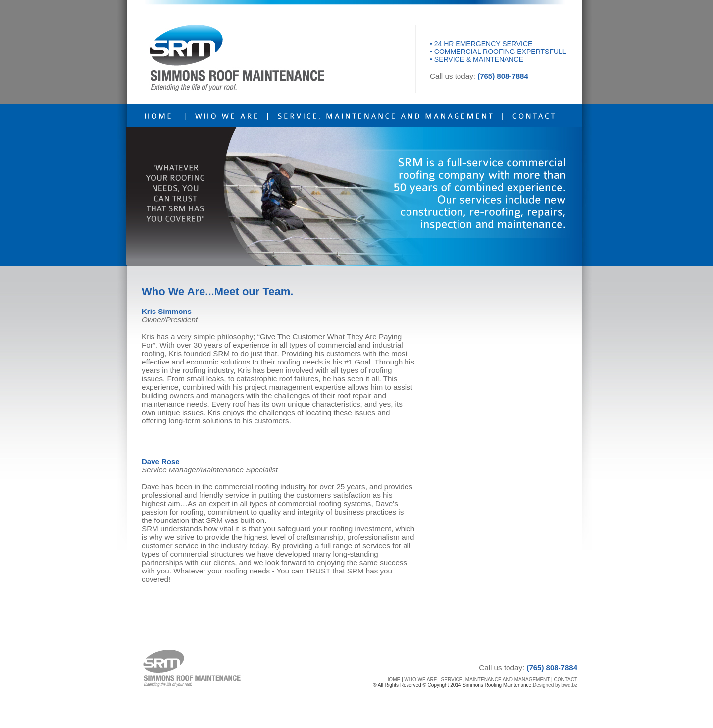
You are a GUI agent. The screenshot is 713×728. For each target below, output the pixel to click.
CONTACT (565, 680)
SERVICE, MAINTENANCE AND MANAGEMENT (496, 680)
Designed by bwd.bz (555, 685)
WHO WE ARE (420, 680)
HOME (393, 680)
